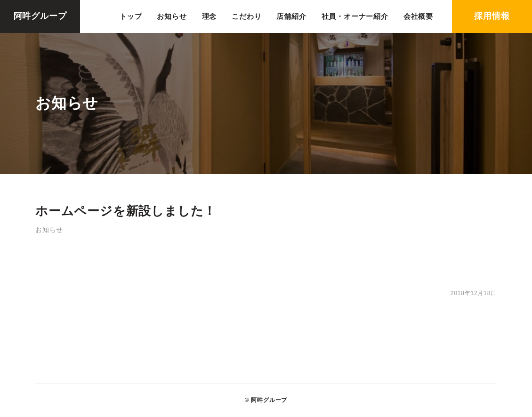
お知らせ (172, 16)
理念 (210, 16)
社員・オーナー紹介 (355, 16)
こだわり (246, 16)
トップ (131, 16)
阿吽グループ (40, 16)
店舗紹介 (291, 16)
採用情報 (492, 16)
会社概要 (418, 16)
